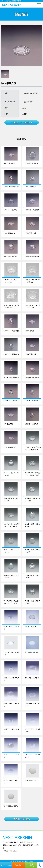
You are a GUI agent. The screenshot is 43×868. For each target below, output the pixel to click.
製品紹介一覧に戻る (22, 819)
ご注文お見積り (31, 865)
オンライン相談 (6, 865)
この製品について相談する (22, 122)
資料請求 (18, 865)
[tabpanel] (22, 46)
